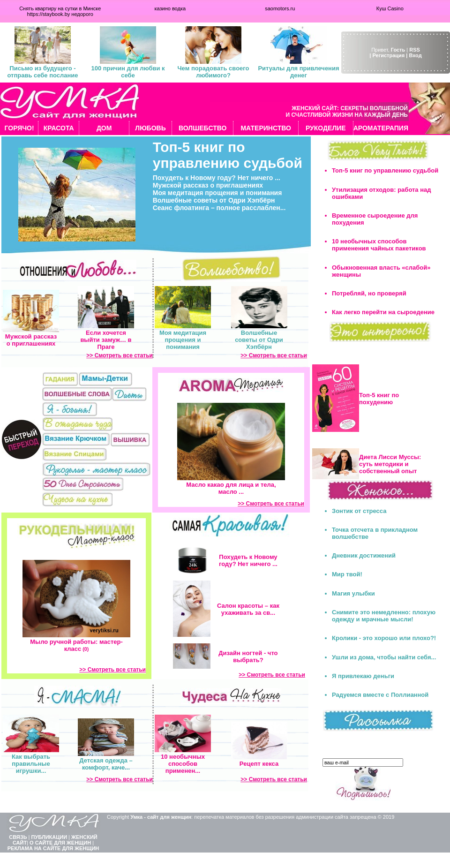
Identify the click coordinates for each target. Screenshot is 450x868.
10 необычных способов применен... (183, 764)
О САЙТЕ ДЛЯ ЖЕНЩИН (60, 843)
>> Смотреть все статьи (120, 355)
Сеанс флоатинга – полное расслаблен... (219, 208)
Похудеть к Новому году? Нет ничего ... (217, 178)
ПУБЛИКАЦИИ (49, 837)
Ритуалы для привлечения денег (298, 72)
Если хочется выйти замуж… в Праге (106, 340)
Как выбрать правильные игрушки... (31, 764)
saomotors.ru (280, 8)
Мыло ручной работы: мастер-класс (76, 645)
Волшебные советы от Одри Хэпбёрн (214, 200)
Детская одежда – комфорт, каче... (106, 764)
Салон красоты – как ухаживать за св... (248, 609)
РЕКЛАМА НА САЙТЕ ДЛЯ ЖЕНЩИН (53, 848)
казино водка (170, 8)
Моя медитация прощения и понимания (217, 193)
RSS (415, 50)
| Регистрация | (388, 55)
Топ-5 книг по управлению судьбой (228, 155)
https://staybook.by (49, 14)
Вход (415, 55)
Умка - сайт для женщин (161, 817)
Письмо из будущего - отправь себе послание (42, 72)
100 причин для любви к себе (128, 72)
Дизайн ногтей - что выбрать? (248, 657)
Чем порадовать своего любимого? (213, 72)
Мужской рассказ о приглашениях (208, 185)
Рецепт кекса (259, 764)
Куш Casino (390, 8)
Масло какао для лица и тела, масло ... (231, 488)
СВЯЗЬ (18, 837)
